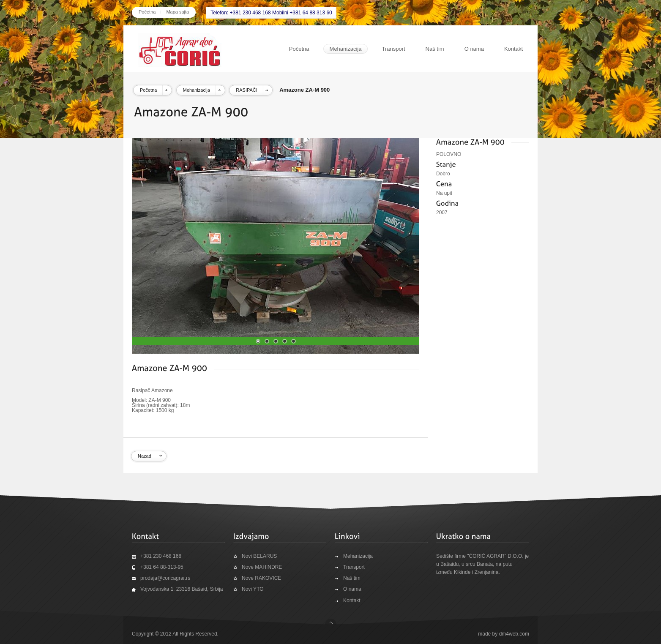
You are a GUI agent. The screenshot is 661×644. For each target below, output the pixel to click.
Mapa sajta (178, 12)
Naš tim (435, 49)
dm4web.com (514, 634)
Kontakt (514, 49)
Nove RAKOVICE (261, 578)
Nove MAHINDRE (262, 567)
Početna (147, 12)
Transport (393, 49)
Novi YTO (253, 589)
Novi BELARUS (259, 556)
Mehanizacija (346, 49)
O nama (474, 49)
